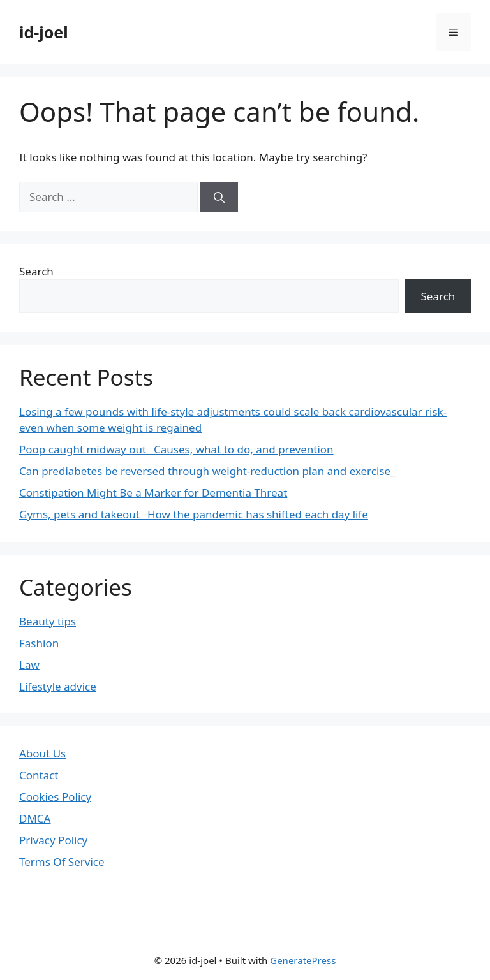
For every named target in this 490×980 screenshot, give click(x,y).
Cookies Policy (55, 797)
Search (36, 271)
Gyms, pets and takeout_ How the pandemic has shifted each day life (194, 514)
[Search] (219, 197)
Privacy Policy (53, 840)
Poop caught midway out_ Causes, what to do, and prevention (176, 449)
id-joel (44, 32)
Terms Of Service (62, 862)
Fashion (39, 643)
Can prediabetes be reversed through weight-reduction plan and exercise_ (207, 471)
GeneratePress (303, 960)
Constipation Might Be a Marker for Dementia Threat (153, 493)
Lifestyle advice (58, 686)
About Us (42, 753)
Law (29, 665)
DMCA (35, 818)
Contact (39, 775)
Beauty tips (48, 621)
